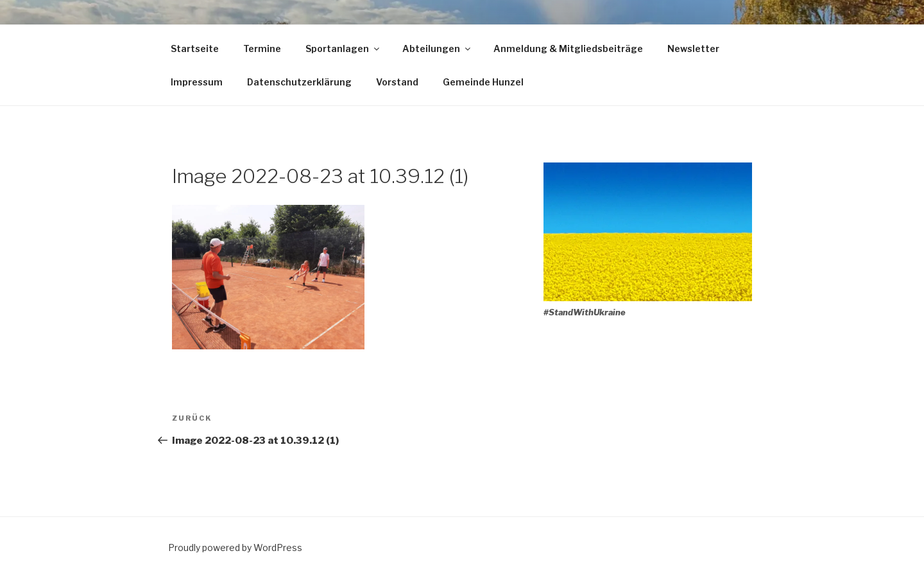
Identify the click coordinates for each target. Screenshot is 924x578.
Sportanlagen (343, 48)
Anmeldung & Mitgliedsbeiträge (568, 48)
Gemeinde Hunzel (483, 82)
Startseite (195, 48)
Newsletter (693, 48)
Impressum (197, 82)
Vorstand (397, 82)
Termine (262, 48)
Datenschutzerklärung (299, 82)
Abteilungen (437, 48)
